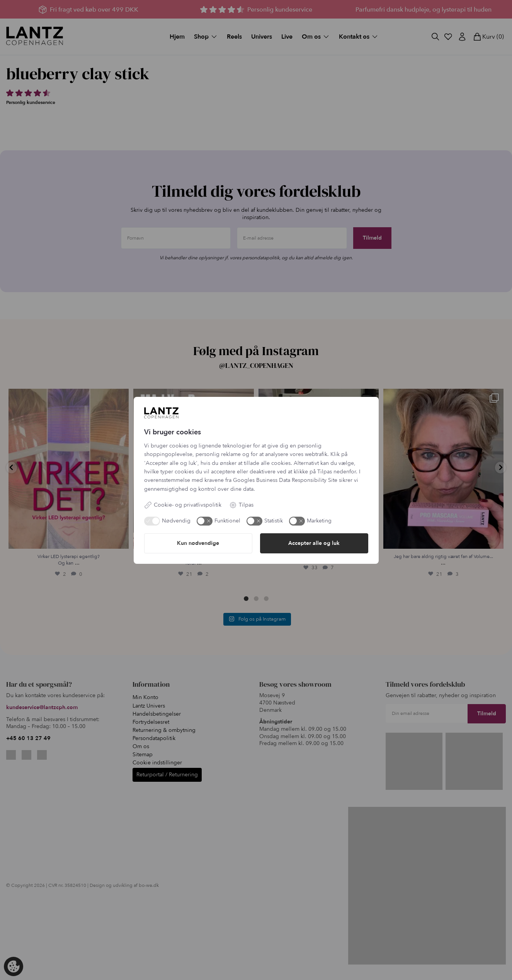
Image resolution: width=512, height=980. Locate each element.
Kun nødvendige (198, 543)
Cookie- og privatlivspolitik (183, 505)
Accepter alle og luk (314, 543)
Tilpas (241, 505)
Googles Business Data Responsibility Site (285, 480)
